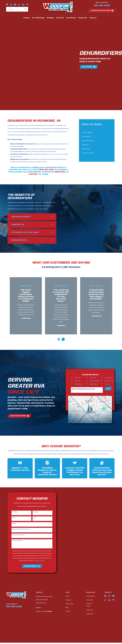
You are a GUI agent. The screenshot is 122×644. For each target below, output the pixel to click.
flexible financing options (55, 154)
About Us (68, 601)
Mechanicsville (98, 381)
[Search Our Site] (25, 9)
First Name (13, 512)
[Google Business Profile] (23, 4)
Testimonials (69, 604)
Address (13, 524)
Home (67, 597)
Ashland (80, 378)
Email (33, 518)
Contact (68, 612)
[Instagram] (11, 4)
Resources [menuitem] (83, 18)
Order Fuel (90, 614)
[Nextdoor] (27, 4)
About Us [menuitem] (93, 18)
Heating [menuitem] (26, 18)
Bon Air (80, 381)
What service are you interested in (19, 530)
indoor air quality (12, 132)
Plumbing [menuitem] (50, 18)
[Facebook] (7, 4)
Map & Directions (41, 603)
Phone (12, 518)
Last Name (34, 512)
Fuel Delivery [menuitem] (71, 18)
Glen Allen (81, 385)
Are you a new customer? (17, 535)
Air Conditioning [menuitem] (38, 18)
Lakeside (96, 378)
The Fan (110, 385)
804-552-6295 (102, 6)
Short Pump (112, 381)
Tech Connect (91, 597)
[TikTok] (19, 4)
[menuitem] (95, 132)
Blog (67, 608)
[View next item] (63, 340)
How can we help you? (16, 541)
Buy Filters (90, 610)
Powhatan (111, 378)
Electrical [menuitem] (60, 18)
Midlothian (96, 385)
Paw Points (90, 601)
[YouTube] (15, 4)
